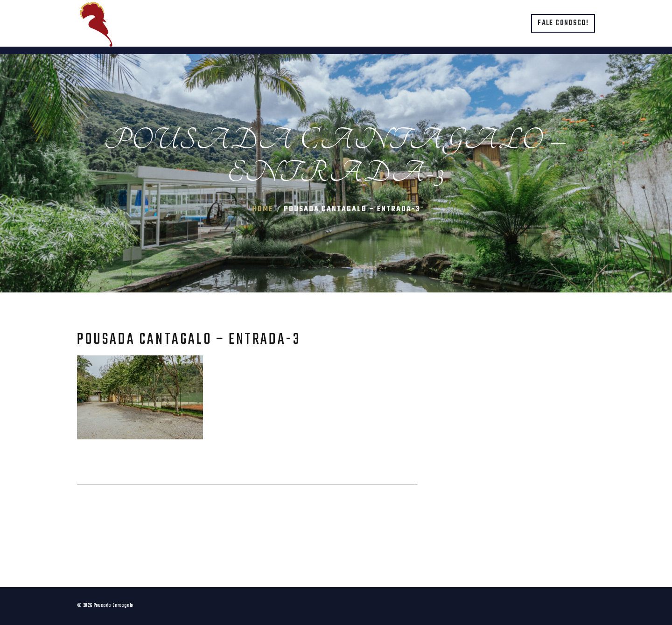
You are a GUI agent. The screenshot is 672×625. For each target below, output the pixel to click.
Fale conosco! (563, 23)
